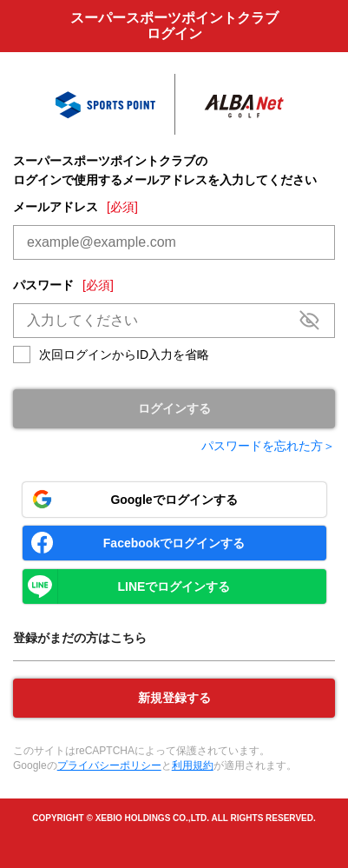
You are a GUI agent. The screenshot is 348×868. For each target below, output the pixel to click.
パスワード (63, 285)
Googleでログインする (174, 500)
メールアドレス (76, 207)
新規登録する (174, 698)
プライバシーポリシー (109, 765)
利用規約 (193, 765)
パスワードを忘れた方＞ (268, 446)
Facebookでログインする (174, 543)
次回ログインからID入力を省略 (124, 354)
